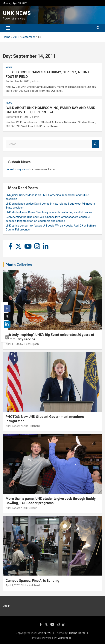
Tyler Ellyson (31, 344)
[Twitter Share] (7, 316)
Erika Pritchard (31, 426)
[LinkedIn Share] (7, 324)
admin (36, 81)
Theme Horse (77, 633)
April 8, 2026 (13, 426)
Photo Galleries (19, 265)
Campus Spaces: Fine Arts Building (32, 581)
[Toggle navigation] (8, 28)
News (9, 68)
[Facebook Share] (7, 308)
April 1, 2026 (13, 585)
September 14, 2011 (18, 81)
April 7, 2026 (13, 508)
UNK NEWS (17, 13)
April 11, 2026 (14, 344)
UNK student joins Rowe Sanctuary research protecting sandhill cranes (49, 212)
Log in (7, 606)
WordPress (65, 638)
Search (96, 144)
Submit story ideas (17, 169)
